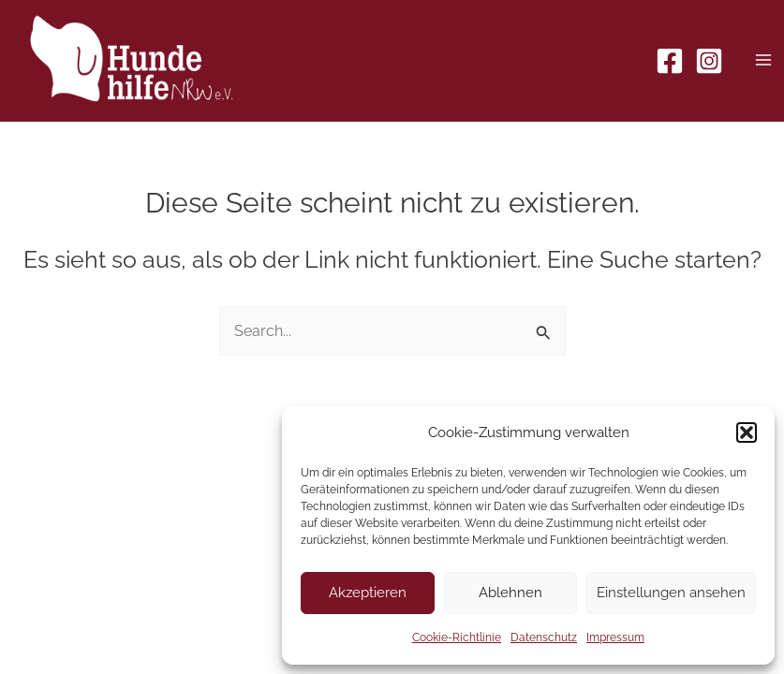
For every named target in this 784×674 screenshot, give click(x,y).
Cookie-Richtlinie (457, 637)
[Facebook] (670, 61)
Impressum (615, 637)
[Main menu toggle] (763, 60)
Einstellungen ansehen (671, 593)
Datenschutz (544, 637)
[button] (747, 432)
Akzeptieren (368, 593)
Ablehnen (510, 593)
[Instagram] (709, 61)
